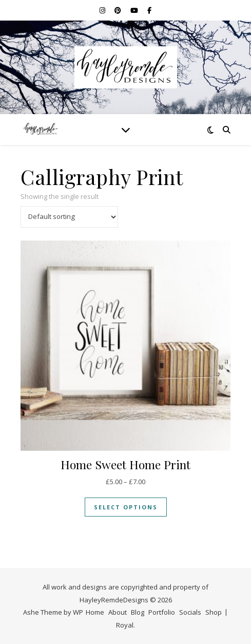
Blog (138, 612)
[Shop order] (69, 217)
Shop (214, 612)
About (118, 612)
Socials (190, 612)
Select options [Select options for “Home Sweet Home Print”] (126, 507)
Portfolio (162, 612)
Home (95, 612)
